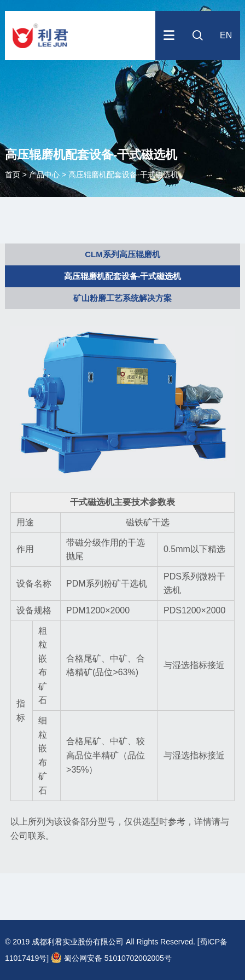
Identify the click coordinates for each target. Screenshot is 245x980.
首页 (14, 175)
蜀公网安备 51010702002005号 (111, 958)
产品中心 (44, 175)
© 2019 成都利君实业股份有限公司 (64, 942)
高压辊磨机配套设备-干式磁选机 (123, 175)
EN (226, 35)
